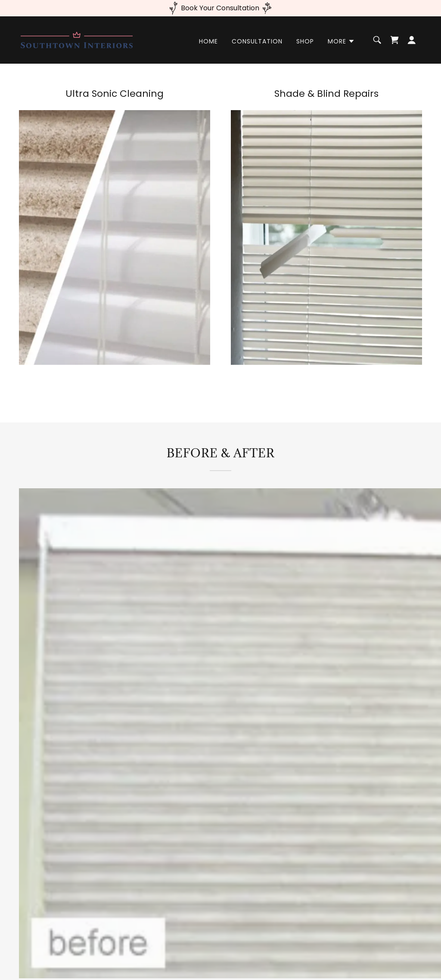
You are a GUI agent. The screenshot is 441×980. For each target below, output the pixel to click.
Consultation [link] (257, 41)
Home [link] (208, 41)
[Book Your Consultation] (220, 8)
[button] (341, 41)
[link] (77, 39)
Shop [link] (305, 41)
